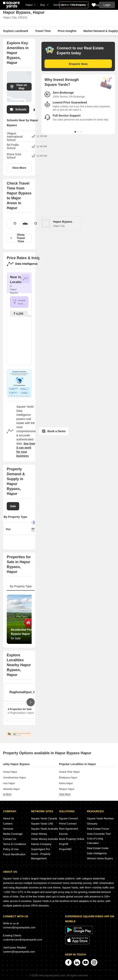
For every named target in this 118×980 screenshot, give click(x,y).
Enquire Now (78, 64)
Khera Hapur (66, 783)
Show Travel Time (17, 238)
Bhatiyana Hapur (68, 778)
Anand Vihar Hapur (69, 772)
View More (19, 168)
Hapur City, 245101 (15, 17)
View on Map (18, 87)
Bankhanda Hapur (10, 789)
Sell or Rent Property (74, 5)
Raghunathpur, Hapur (26, 692)
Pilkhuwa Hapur (9, 772)
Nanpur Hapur (67, 789)
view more (6, 794)
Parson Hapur (8, 783)
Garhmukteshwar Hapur (13, 778)
